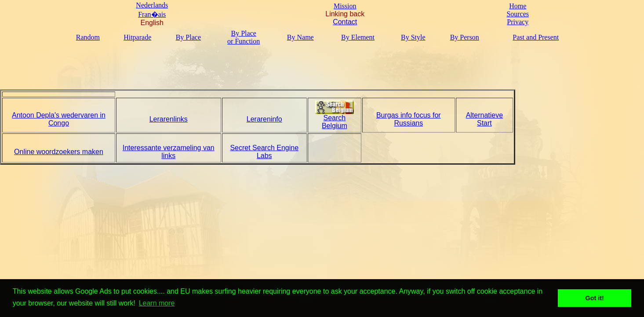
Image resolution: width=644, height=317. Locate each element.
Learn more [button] (157, 303)
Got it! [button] (595, 298)
